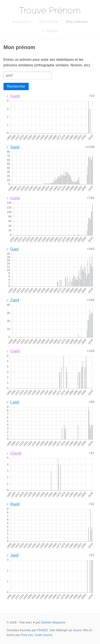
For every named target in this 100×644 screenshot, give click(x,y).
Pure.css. (27, 635)
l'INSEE (42, 630)
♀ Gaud (13, 453)
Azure (77, 630)
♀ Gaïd (13, 96)
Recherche (49, 22)
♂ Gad (12, 249)
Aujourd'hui (22, 22)
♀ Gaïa (13, 198)
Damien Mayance (53, 622)
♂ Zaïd (12, 300)
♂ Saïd (12, 147)
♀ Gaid (13, 351)
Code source (43, 635)
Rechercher (16, 86)
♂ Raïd (13, 504)
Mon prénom (77, 22)
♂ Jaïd (12, 555)
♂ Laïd (12, 402)
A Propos (50, 31)
